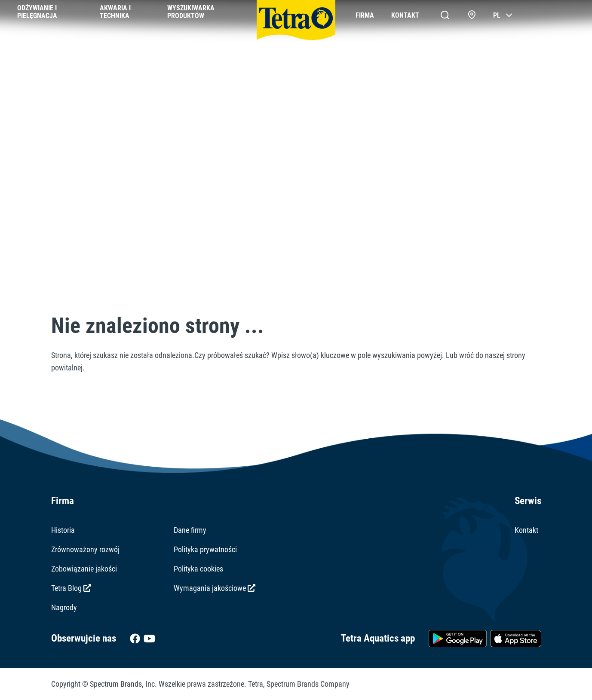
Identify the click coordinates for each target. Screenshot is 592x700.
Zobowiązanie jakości (84, 569)
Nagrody (64, 607)
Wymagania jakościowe (215, 588)
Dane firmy (190, 530)
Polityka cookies (198, 569)
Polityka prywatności (205, 549)
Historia (63, 530)
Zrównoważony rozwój (85, 549)
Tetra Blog (71, 588)
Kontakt (526, 530)
